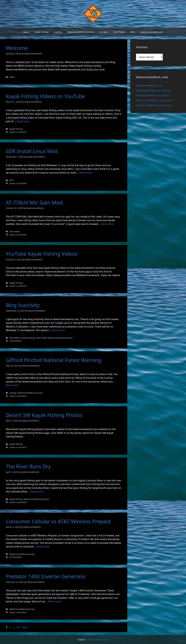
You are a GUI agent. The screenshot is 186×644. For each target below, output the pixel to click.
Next (26, 627)
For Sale (103, 32)
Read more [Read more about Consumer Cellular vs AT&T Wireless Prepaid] (43, 546)
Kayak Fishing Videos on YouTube (45, 96)
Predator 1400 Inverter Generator (46, 576)
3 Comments (15, 557)
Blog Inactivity (23, 305)
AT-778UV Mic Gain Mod (34, 202)
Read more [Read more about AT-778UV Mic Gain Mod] (108, 224)
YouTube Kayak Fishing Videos (42, 254)
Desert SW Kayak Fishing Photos (44, 415)
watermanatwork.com (152, 32)
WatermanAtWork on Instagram (155, 100)
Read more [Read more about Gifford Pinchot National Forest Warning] (12, 385)
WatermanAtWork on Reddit (152, 95)
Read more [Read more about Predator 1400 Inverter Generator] (54, 601)
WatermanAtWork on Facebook (154, 105)
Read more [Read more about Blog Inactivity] (58, 330)
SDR (132, 32)
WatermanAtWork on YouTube (154, 90)
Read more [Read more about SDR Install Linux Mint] (86, 173)
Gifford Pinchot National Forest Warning (54, 360)
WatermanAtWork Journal (81, 32)
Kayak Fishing (41, 32)
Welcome (17, 48)
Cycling (58, 32)
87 (19, 627)
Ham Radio (119, 32)
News (26, 32)
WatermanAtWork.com (149, 86)
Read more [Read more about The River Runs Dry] (37, 491)
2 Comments (15, 341)
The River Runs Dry (28, 466)
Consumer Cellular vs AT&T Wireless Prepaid (58, 521)
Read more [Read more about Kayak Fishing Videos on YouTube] (23, 121)
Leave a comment (18, 132)
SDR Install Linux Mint (32, 151)
